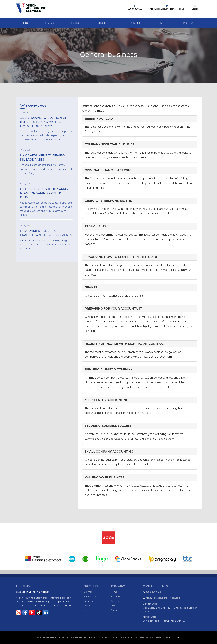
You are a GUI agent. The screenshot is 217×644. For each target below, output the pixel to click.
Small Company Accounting (109, 452)
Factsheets (104, 23)
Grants (91, 287)
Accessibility (90, 596)
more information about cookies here (136, 637)
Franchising (95, 226)
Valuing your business (105, 477)
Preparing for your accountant (113, 309)
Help (86, 610)
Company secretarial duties (110, 144)
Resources (135, 23)
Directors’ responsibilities (108, 201)
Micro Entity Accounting (107, 400)
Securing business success (108, 426)
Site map (88, 592)
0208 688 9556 (135, 8)
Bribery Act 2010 (99, 119)
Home (26, 23)
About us (48, 23)
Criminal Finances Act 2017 (108, 170)
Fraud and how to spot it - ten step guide (121, 257)
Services (75, 23)
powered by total (167, 637)
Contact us (187, 23)
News (162, 23)
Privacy (87, 606)
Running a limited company (109, 369)
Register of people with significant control (124, 344)
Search (195, 8)
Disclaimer (89, 601)
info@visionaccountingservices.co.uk (167, 8)
